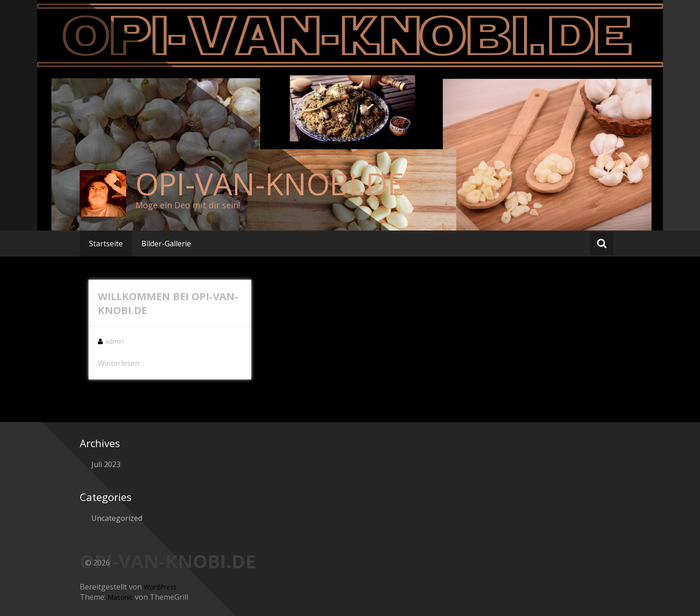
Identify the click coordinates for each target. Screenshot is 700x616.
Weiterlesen (119, 363)
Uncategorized (117, 518)
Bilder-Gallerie (166, 244)
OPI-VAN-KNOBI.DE (270, 184)
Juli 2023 (106, 464)
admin (115, 341)
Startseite (106, 244)
